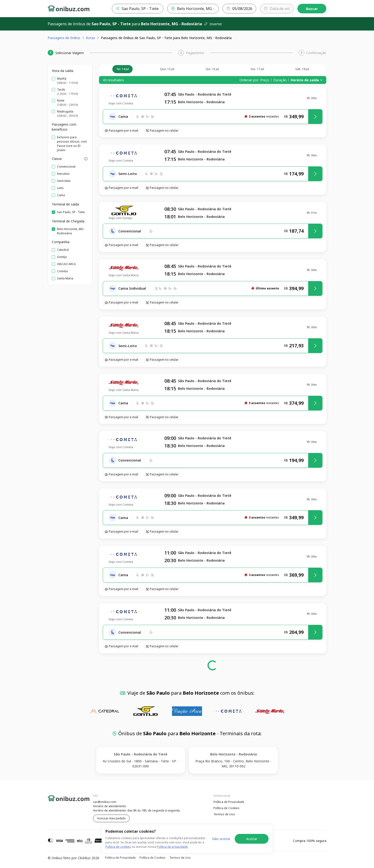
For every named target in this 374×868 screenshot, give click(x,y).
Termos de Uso (224, 814)
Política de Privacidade (229, 802)
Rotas (91, 38)
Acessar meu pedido (111, 818)
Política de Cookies (226, 808)
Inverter (213, 24)
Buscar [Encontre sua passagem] (312, 9)
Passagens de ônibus (64, 38)
